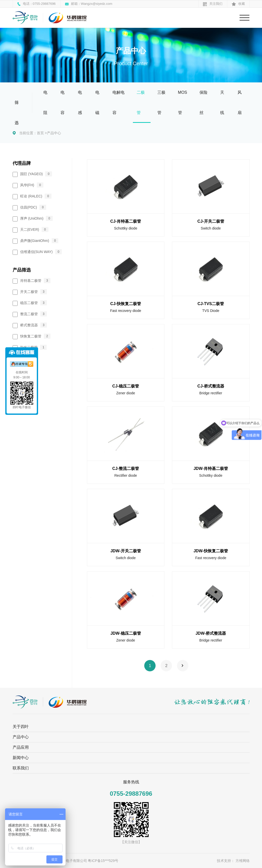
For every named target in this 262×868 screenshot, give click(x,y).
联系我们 (21, 768)
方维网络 (243, 861)
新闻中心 (21, 758)
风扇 (240, 102)
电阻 (45, 102)
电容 (63, 102)
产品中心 (54, 133)
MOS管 (183, 102)
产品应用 (21, 747)
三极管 (161, 102)
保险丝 (203, 102)
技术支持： (226, 861)
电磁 (97, 102)
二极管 (141, 102)
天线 (222, 102)
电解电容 (119, 102)
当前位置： (28, 133)
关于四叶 (21, 727)
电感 (80, 102)
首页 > (42, 133)
